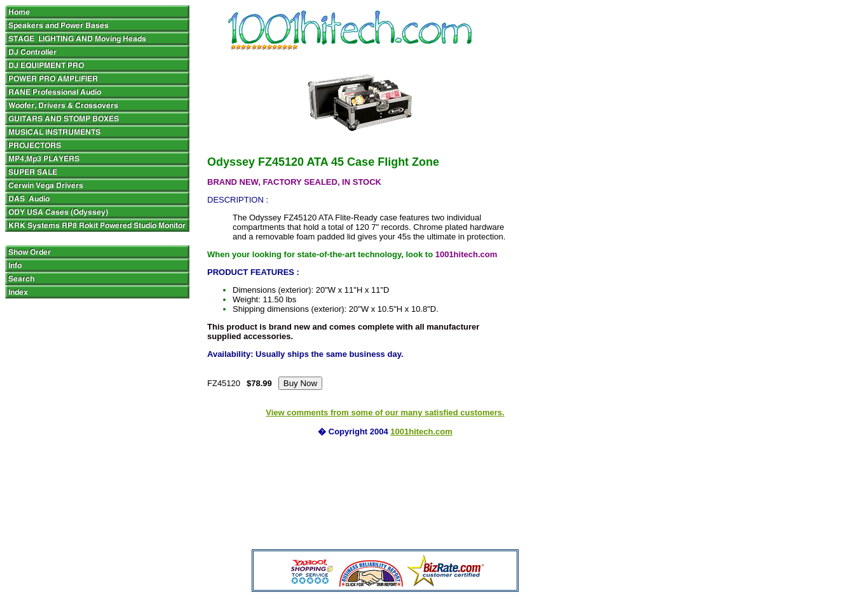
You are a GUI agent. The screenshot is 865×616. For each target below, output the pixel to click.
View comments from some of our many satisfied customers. (385, 412)
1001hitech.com (421, 432)
